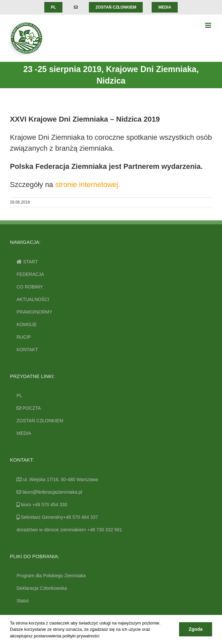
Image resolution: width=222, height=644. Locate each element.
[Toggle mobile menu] (209, 25)
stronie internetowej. (88, 185)
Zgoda (196, 629)
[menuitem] (53, 7)
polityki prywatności (81, 636)
